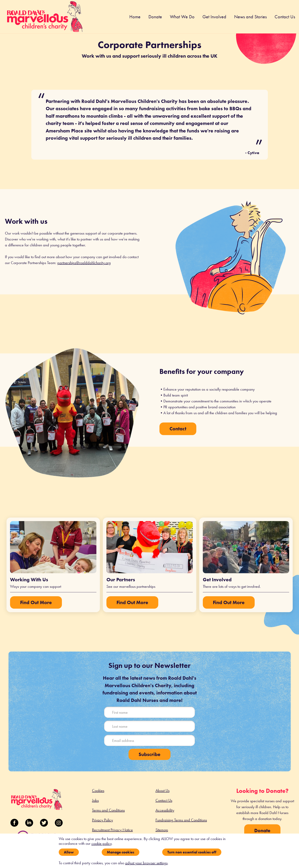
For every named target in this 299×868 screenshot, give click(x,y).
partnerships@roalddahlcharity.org (84, 263)
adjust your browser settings (146, 863)
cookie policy (102, 843)
